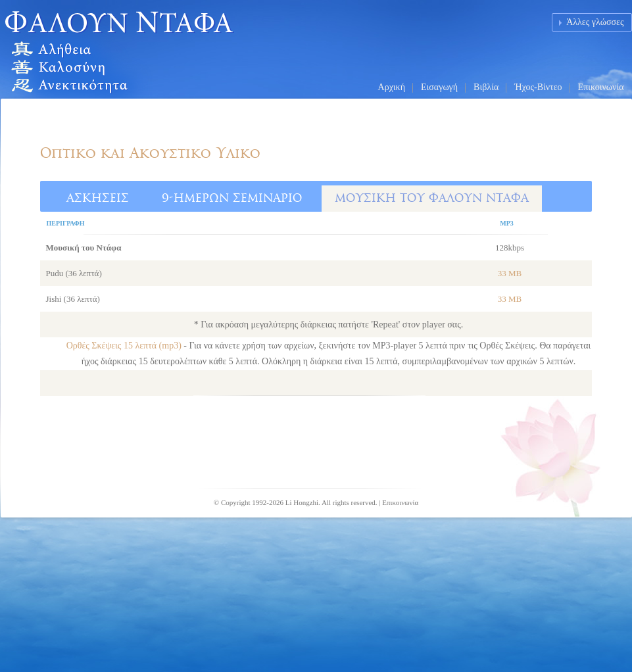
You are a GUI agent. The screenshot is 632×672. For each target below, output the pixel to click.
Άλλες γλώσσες (595, 22)
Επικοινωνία (601, 87)
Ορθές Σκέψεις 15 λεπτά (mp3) (125, 346)
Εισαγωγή (439, 87)
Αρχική (392, 87)
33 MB (510, 273)
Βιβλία (486, 87)
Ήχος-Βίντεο (538, 87)
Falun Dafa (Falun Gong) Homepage (149, 49)
